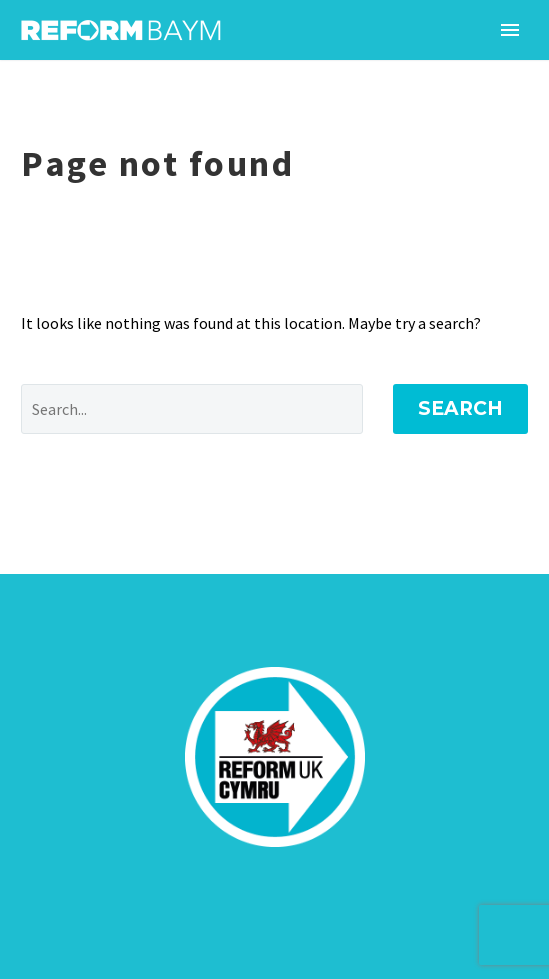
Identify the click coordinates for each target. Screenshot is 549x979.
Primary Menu (510, 30)
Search (460, 408)
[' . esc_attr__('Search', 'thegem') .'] (192, 409)
